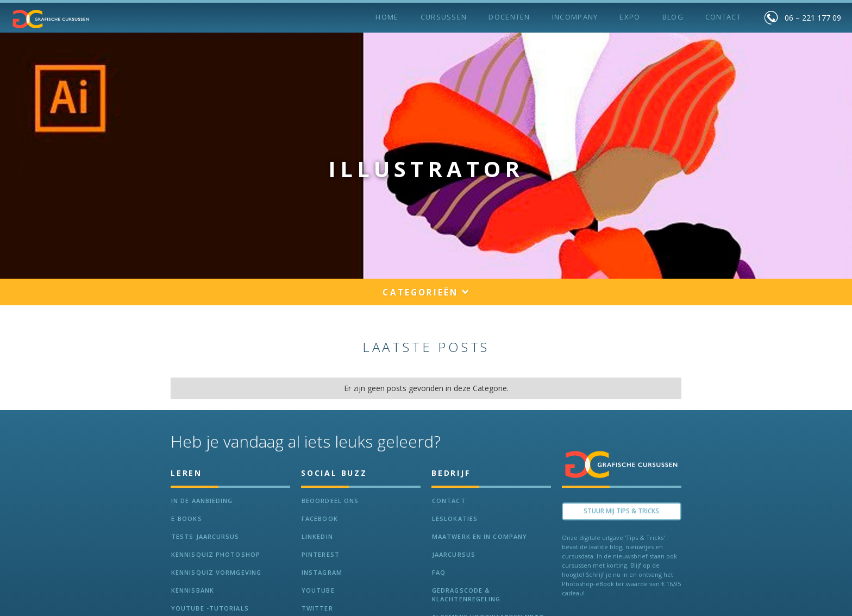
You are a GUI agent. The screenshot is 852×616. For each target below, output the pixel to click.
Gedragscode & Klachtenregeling (466, 595)
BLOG (673, 17)
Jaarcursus (454, 554)
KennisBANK (193, 590)
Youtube (318, 590)
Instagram (322, 572)
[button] (426, 293)
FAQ (439, 572)
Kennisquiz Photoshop (216, 554)
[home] (51, 19)
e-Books (187, 518)
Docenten (509, 17)
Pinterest (321, 554)
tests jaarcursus (205, 536)
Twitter (317, 608)
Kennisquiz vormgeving (216, 572)
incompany (575, 17)
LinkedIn (317, 536)
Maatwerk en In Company (480, 536)
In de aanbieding (202, 501)
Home (387, 17)
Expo (630, 17)
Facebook (320, 518)
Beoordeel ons (330, 501)
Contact (723, 17)
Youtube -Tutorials (210, 608)
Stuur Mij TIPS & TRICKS (621, 511)
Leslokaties (455, 518)
